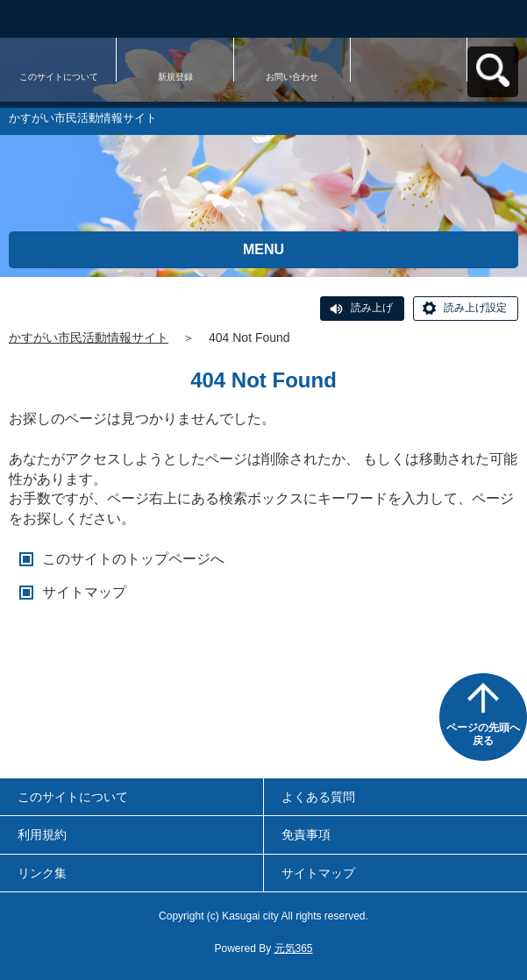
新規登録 (175, 77)
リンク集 (42, 873)
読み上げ (372, 308)
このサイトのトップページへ (133, 559)
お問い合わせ (292, 77)
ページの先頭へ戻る (483, 735)
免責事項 (306, 834)
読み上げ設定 (475, 308)
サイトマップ (84, 592)
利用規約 (42, 834)
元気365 (294, 948)
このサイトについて (59, 77)
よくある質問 (318, 797)
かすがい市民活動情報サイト (89, 337)
